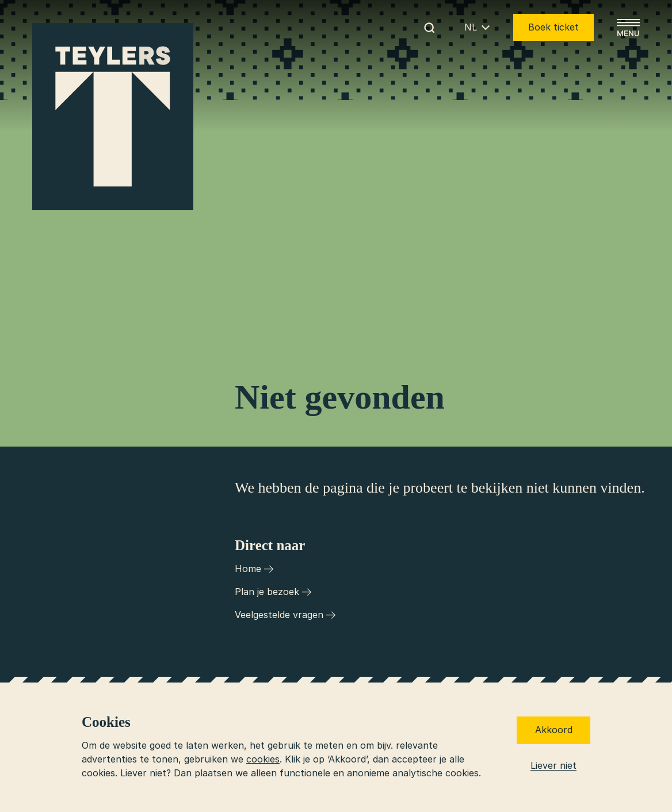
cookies (263, 759)
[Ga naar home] (113, 117)
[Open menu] (628, 28)
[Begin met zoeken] (429, 28)
